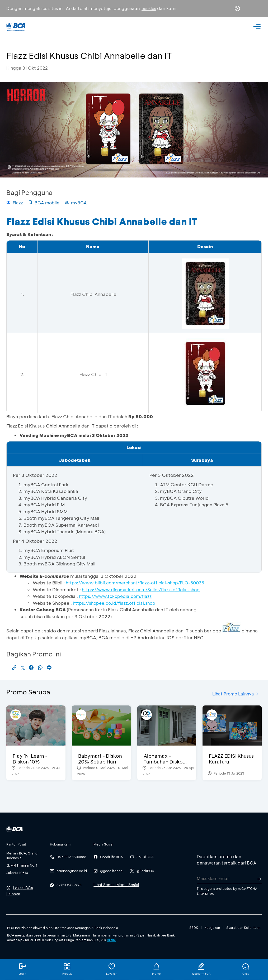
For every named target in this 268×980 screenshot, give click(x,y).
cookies (149, 9)
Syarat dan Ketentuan (243, 928)
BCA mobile (44, 203)
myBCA (76, 203)
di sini (111, 940)
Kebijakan (212, 928)
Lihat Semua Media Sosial (116, 885)
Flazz (15, 203)
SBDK (194, 928)
